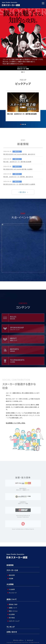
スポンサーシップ (13, 620)
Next (44, 39)
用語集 (10, 578)
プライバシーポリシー (18, 639)
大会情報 (10, 584)
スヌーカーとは (12, 570)
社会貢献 (11, 613)
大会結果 (11, 589)
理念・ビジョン (13, 610)
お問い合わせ (12, 631)
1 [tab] (22, 72)
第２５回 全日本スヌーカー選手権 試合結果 (22, 114)
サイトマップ (30, 639)
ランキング (11, 626)
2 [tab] (24, 72)
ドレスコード (12, 592)
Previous (2, 39)
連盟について (12, 599)
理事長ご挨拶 (12, 603)
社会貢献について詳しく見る (16, 423)
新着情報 (10, 565)
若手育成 (11, 617)
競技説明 (11, 575)
